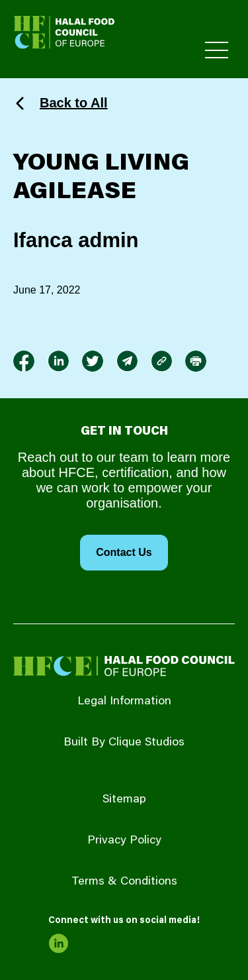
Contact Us (124, 552)
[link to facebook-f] (24, 361)
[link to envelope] (127, 361)
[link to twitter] (93, 361)
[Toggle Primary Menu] (217, 50)
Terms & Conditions (124, 882)
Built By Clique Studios (124, 743)
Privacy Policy (124, 841)
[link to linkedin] (58, 361)
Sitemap (124, 800)
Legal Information (124, 702)
